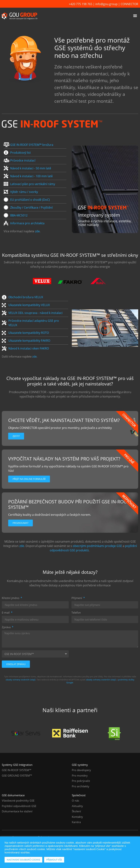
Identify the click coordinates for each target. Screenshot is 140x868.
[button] (135, 15)
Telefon (76, 613)
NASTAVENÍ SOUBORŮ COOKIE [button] (23, 860)
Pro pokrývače (81, 781)
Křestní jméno (11, 598)
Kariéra (76, 822)
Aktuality (77, 806)
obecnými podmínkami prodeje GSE (97, 546)
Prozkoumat (21, 523)
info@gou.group (106, 4)
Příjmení (77, 598)
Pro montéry (80, 775)
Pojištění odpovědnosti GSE (19, 806)
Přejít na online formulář (29, 479)
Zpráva (7, 627)
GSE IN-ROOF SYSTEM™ (17, 770)
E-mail (6, 613)
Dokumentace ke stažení (17, 811)
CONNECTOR (129, 4)
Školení (76, 811)
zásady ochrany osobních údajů (21, 680)
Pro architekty (81, 786)
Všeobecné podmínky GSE (18, 800)
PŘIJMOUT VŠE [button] (54, 860)
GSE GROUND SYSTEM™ (17, 775)
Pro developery (81, 770)
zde (37, 231)
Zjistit (16, 436)
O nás (75, 800)
